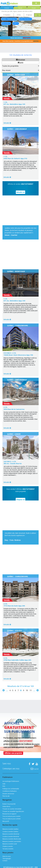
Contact (5, 861)
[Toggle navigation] (36, 3)
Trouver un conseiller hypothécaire (13, 811)
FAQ (4, 786)
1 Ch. (6, 102)
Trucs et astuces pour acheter (12, 819)
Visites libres (6, 806)
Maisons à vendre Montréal (11, 834)
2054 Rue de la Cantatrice (14, 409)
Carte (21, 62)
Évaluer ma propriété (9, 804)
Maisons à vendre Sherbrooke (12, 839)
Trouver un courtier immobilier (12, 809)
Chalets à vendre (8, 846)
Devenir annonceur (8, 794)
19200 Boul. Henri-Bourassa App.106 (18, 355)
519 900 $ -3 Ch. (10, 353)
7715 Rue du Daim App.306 (14, 606)
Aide (4, 784)
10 (27, 690)
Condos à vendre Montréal (11, 836)
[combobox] (20, 11)
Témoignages (7, 859)
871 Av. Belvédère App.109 (14, 301)
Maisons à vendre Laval (10, 844)
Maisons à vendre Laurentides (12, 841)
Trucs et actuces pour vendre (11, 816)
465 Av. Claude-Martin (13, 463)
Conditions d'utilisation (10, 791)
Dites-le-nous (7, 856)
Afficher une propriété (13, 753)
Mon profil (6, 821)
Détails (6, 123)
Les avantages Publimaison (11, 781)
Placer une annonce (20, 38)
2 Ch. (6, 407)
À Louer (34, 8)
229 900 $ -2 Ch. (10, 461)
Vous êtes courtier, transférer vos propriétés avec (20, 41)
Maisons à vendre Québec (11, 829)
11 (31, 690)
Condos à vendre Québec (10, 832)
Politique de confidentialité (11, 789)
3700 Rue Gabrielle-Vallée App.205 (17, 660)
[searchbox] (20, 11)
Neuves (20, 8)
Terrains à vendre (8, 849)
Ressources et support (9, 814)
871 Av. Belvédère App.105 (14, 104)
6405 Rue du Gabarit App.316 (15, 158)
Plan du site (6, 796)
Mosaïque (21, 60)
